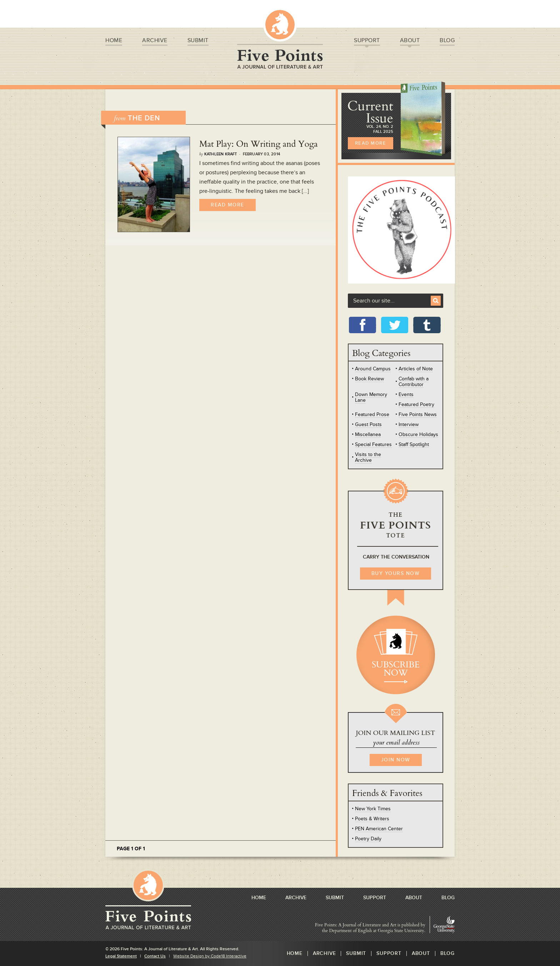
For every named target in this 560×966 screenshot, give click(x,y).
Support (367, 41)
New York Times (373, 809)
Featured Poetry (416, 404)
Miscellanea (368, 434)
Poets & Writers (372, 819)
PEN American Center (379, 829)
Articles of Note (416, 369)
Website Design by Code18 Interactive (210, 956)
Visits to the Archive (368, 457)
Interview (409, 424)
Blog (447, 41)
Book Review (369, 379)
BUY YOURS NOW (396, 573)
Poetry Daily (368, 839)
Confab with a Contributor (414, 382)
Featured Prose (372, 414)
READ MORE (371, 143)
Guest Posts (368, 424)
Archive (155, 41)
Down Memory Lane (371, 397)
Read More (227, 205)
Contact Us (155, 956)
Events (406, 394)
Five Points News (418, 414)
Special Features (373, 444)
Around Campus (373, 369)
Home (114, 41)
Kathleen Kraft (221, 154)
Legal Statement (121, 956)
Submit (198, 41)
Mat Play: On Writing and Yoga (259, 144)
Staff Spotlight (414, 444)
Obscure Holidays (418, 434)
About (410, 41)
